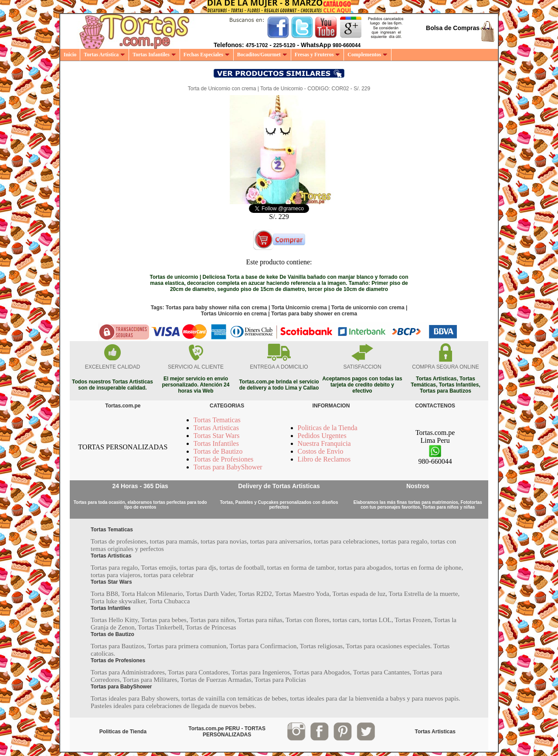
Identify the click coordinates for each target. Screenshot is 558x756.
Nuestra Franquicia (324, 443)
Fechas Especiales (207, 55)
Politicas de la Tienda (328, 428)
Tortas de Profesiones (224, 459)
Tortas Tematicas (217, 420)
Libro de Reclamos (324, 459)
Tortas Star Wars (217, 436)
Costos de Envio (321, 451)
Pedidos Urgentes (322, 436)
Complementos (367, 55)
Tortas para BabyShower (228, 467)
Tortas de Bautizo (218, 451)
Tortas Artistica (104, 55)
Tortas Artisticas (216, 428)
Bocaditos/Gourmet (262, 55)
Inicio (70, 55)
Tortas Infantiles (154, 55)
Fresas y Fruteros (318, 55)
